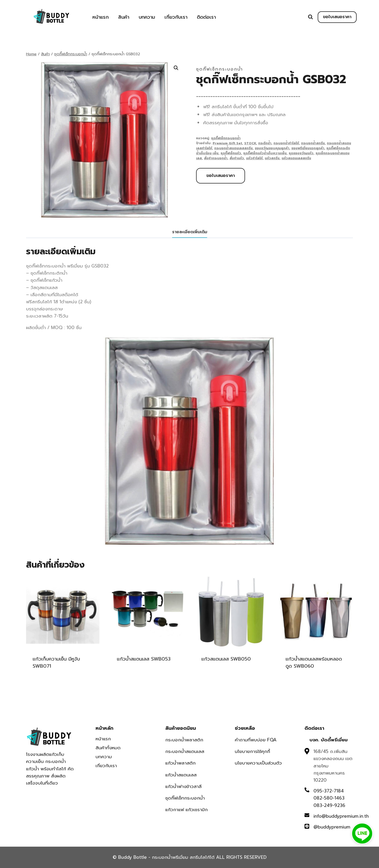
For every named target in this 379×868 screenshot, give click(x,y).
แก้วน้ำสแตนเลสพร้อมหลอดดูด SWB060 (314, 663)
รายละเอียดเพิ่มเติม (190, 232)
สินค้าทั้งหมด (108, 748)
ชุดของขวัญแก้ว (301, 153)
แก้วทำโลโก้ (254, 158)
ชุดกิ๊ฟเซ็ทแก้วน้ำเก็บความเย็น (265, 153)
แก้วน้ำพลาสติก (180, 763)
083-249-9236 (329, 805)
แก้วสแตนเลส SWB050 (226, 659)
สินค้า (124, 17)
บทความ (147, 17)
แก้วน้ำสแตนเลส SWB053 (144, 659)
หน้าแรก (101, 17)
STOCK (250, 143)
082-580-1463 (329, 798)
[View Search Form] (310, 17)
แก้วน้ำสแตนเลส (181, 775)
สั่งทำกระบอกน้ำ (216, 158)
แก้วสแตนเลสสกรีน (296, 158)
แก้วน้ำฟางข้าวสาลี (183, 786)
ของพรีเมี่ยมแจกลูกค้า (308, 148)
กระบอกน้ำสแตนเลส (185, 751)
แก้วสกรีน (272, 158)
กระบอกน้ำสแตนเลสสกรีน (233, 148)
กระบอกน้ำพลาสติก (184, 740)
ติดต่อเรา (206, 17)
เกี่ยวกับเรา (176, 17)
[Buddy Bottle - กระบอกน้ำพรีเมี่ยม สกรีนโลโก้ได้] (52, 16)
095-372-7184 (329, 791)
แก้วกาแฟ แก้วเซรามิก (186, 810)
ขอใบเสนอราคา (337, 17)
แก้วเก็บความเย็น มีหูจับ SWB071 (56, 663)
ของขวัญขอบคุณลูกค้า (272, 148)
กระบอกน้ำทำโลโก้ (286, 143)
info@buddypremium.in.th (341, 816)
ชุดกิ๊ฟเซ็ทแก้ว (231, 153)
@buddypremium (332, 827)
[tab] (190, 233)
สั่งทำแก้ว (237, 158)
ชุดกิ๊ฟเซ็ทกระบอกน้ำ (220, 69)
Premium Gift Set (227, 143)
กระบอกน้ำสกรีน (313, 143)
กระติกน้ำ (265, 143)
